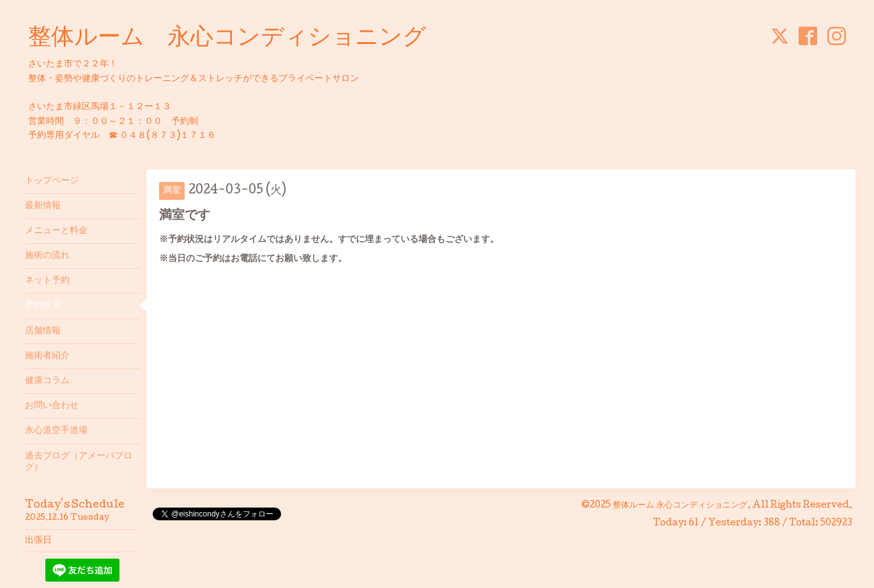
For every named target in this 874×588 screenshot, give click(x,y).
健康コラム (47, 381)
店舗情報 (43, 331)
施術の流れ (47, 256)
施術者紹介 (47, 356)
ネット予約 (47, 281)
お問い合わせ (52, 406)
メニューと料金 (56, 231)
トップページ (52, 181)
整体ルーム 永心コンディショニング (227, 39)
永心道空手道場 (56, 431)
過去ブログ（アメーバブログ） (79, 462)
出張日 (38, 541)
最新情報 (43, 206)
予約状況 (43, 306)
